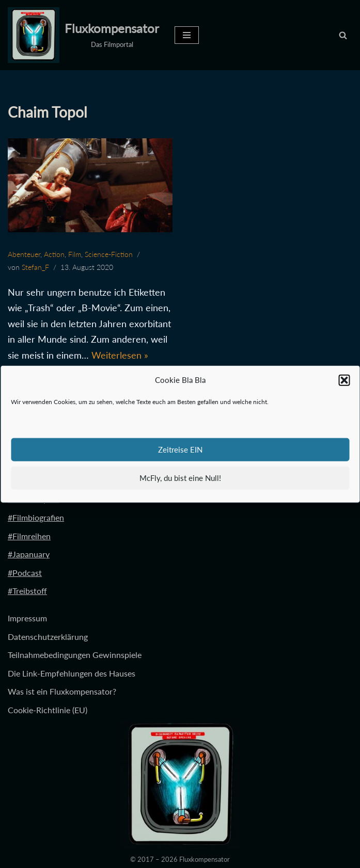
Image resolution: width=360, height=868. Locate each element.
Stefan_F (35, 267)
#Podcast (25, 573)
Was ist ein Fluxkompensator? (62, 691)
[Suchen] (343, 35)
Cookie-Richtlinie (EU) (48, 710)
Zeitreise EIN (180, 449)
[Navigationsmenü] (187, 35)
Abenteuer (24, 254)
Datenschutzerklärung (48, 637)
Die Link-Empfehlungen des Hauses (72, 673)
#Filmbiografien (36, 517)
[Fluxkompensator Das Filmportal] (83, 35)
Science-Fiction (109, 254)
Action (54, 254)
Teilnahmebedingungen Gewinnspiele (75, 655)
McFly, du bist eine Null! (180, 478)
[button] (344, 380)
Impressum (27, 618)
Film (75, 254)
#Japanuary (29, 554)
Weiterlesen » (120, 355)
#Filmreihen (29, 536)
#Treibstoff (27, 591)
